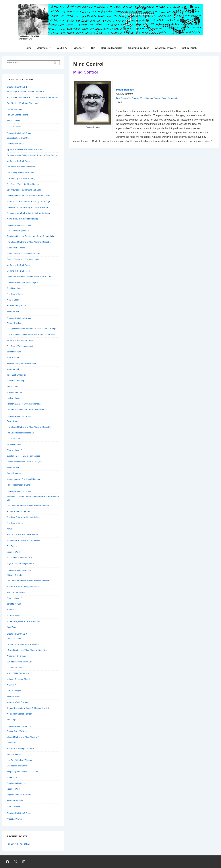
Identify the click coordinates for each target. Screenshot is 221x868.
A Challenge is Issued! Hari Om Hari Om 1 (25, 92)
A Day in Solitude (14, 575)
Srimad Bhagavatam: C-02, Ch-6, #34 (23, 621)
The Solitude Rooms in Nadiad (20, 433)
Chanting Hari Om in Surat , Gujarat (22, 282)
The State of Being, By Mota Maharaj (23, 184)
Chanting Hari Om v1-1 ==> (19, 87)
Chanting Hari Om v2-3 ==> (19, 570)
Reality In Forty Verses (17, 305)
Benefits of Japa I (14, 288)
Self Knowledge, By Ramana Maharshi (24, 190)
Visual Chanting (14, 120)
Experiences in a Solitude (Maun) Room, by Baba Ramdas (32, 155)
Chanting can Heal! (15, 144)
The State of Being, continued (20, 346)
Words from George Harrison (19, 714)
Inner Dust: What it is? (16, 375)
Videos (80, 47)
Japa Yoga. (12, 627)
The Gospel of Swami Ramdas (132, 98)
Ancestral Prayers (166, 48)
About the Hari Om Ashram (18, 511)
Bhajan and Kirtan (15, 392)
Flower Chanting (14, 421)
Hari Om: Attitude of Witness (19, 760)
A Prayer (10, 529)
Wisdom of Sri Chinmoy (17, 656)
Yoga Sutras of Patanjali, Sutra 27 (22, 563)
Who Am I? (12, 610)
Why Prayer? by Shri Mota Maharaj (22, 219)
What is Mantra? (14, 358)
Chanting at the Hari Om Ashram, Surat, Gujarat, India (30, 236)
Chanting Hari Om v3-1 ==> (19, 726)
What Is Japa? (13, 300)
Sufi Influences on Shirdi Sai (19, 662)
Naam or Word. (13, 616)
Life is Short (12, 743)
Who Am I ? (12, 777)
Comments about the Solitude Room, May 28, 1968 (29, 277)
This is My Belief (14, 126)
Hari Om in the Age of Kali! (18, 844)
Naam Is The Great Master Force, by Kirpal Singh (28, 201)
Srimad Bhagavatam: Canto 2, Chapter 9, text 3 (28, 708)
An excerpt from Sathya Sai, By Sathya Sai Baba (28, 213)
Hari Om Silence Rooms (17, 115)
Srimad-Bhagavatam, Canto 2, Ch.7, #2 (24, 462)
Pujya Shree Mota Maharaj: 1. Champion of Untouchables (32, 97)
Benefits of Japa (14, 444)
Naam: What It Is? (15, 311)
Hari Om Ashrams (15, 109)
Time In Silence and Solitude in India (23, 259)
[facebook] (8, 862)
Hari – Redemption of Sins (18, 485)
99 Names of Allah (15, 801)
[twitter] (16, 862)
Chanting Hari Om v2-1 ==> (19, 417)
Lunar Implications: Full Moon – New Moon (25, 410)
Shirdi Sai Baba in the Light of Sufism (23, 517)
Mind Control (12, 387)
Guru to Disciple (14, 691)
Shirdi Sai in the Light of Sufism (20, 748)
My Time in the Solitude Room (20, 340)
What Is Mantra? (14, 806)
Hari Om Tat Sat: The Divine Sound (22, 534)
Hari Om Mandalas (112, 48)
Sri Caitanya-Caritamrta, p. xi (19, 558)
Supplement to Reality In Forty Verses (23, 456)
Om (93, 48)
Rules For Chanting (15, 381)
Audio (63, 47)
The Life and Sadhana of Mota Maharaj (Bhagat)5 (29, 581)
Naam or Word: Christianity (19, 702)
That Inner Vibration (15, 668)
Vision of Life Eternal (16, 592)
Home (28, 48)
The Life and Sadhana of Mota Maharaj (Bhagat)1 (29, 242)
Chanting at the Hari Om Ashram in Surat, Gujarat (29, 196)
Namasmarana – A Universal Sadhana (23, 254)
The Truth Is (12, 546)
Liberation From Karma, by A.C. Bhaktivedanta (27, 207)
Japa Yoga (11, 720)
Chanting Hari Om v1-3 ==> (19, 226)
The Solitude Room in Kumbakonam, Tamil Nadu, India (31, 334)
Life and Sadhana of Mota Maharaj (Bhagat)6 (27, 650)
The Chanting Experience (18, 230)
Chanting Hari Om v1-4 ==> (19, 318)
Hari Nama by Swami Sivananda (21, 167)
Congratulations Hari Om (18, 138)
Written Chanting (14, 323)
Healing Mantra (13, 398)
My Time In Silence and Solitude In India (24, 149)
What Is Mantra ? (14, 450)
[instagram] (24, 862)
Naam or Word (13, 552)
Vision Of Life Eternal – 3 (18, 673)
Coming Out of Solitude (17, 731)
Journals (45, 47)
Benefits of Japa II (15, 352)
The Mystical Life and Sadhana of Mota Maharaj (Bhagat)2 (32, 329)
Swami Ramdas (14, 473)
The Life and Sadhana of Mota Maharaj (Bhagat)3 (29, 427)
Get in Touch (189, 48)
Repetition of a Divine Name (19, 795)
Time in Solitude (14, 639)
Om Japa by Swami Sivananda (20, 173)
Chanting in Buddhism (16, 783)
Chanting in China (139, 48)
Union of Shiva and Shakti (18, 679)
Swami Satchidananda (166, 98)
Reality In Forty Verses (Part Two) (21, 363)
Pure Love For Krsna (16, 248)
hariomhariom (29, 36)
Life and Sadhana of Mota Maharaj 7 (23, 737)
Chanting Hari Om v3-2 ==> (19, 813)
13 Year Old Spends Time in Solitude (23, 644)
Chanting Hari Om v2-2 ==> (19, 492)
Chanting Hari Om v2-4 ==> (19, 634)
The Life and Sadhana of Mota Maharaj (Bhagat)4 (29, 506)
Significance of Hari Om (17, 766)
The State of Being (15, 294)
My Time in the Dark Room (18, 161)
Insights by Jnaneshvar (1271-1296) (22, 772)
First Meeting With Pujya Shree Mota (23, 103)
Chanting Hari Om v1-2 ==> (19, 133)
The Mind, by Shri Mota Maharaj (21, 178)
